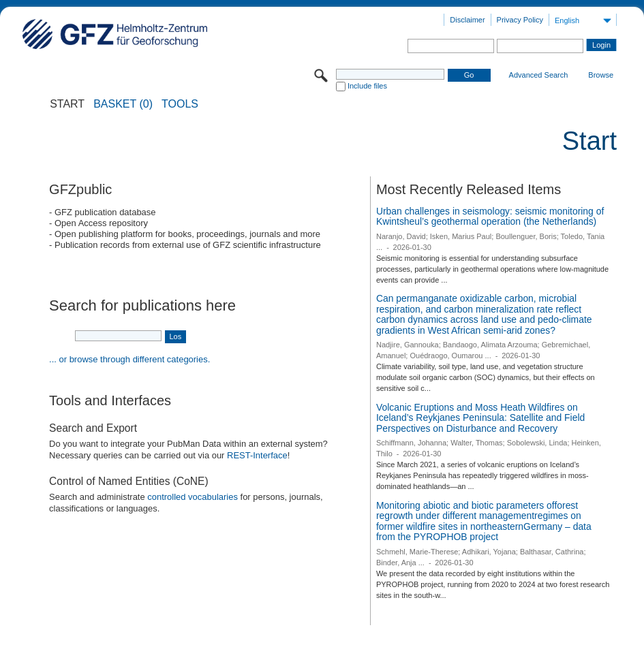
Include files (367, 86)
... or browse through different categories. (129, 359)
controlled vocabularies (193, 497)
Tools (180, 104)
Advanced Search (539, 75)
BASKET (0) (123, 104)
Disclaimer (467, 20)
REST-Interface (257, 455)
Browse (601, 75)
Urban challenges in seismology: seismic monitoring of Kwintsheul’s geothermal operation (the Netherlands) (490, 217)
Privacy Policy (520, 20)
